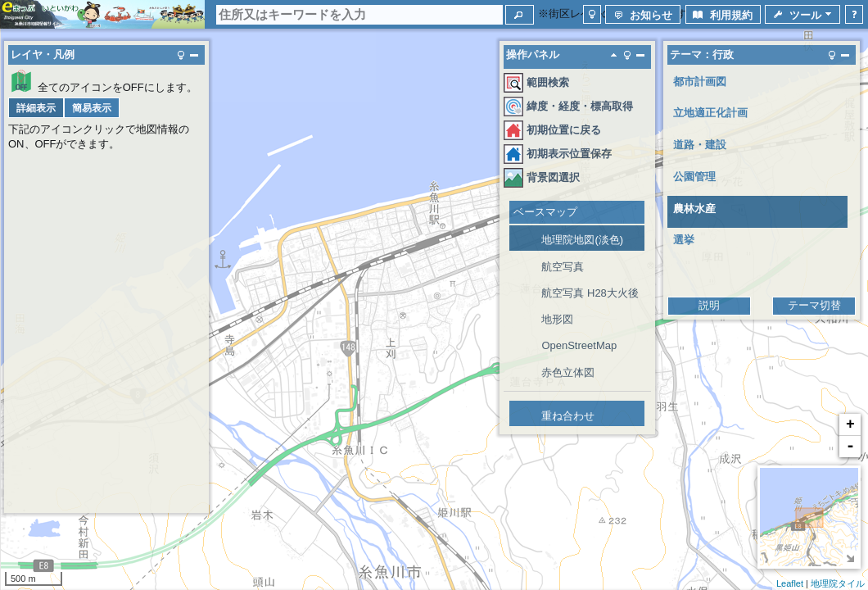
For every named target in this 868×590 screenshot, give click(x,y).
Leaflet (790, 583)
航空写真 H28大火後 (590, 293)
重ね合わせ (568, 416)
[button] (520, 15)
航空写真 (563, 267)
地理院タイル (838, 583)
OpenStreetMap (579, 345)
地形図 (557, 319)
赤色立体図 (568, 372)
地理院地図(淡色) (582, 240)
